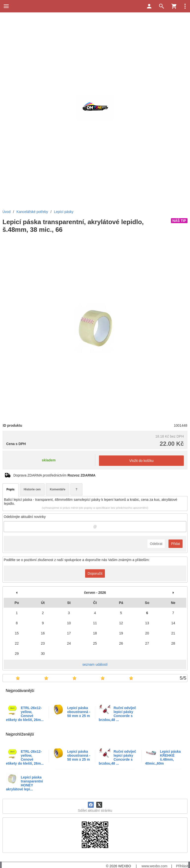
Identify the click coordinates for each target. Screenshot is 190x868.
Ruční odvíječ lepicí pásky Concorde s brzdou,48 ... (117, 714)
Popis (11, 489)
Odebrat (156, 544)
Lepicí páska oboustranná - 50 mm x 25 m (79, 712)
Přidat (176, 544)
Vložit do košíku (141, 461)
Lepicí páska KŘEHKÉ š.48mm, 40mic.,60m (163, 757)
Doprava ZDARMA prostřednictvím (54, 475)
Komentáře (58, 489)
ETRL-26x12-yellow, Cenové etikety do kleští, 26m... (25, 714)
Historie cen (32, 489)
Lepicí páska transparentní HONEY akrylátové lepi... (24, 783)
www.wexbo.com (154, 866)
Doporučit (95, 573)
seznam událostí (95, 664)
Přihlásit (182, 866)
